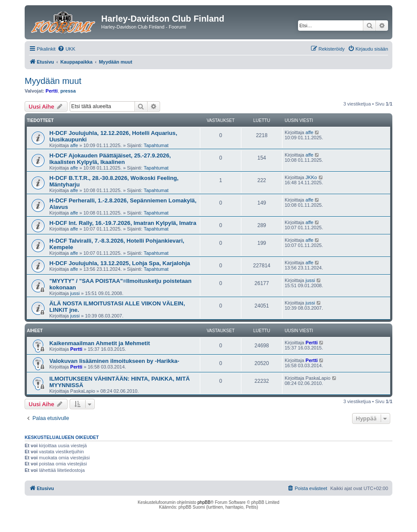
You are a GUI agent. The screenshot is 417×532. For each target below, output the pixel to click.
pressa (68, 91)
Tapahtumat (156, 145)
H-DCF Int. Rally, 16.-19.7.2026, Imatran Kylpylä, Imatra (123, 223)
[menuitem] (66, 49)
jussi (75, 293)
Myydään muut (53, 81)
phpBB (204, 502)
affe (74, 145)
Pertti (51, 91)
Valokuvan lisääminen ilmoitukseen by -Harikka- (114, 361)
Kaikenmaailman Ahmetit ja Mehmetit (100, 343)
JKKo (311, 177)
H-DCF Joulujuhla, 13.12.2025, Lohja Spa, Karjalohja (120, 263)
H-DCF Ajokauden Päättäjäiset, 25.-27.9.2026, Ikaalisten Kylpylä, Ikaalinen (110, 159)
